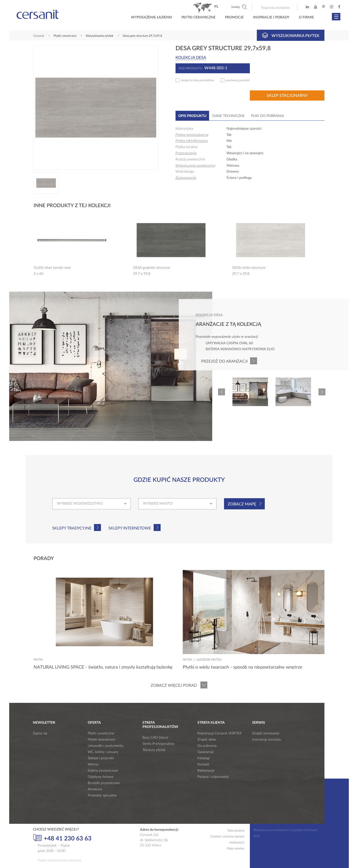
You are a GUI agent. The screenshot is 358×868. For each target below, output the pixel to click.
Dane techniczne (228, 116)
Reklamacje (206, 771)
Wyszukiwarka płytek (291, 35)
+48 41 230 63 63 (62, 838)
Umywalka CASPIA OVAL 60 (229, 343)
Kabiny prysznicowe (103, 771)
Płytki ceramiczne (199, 17)
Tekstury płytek (154, 750)
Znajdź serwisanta (266, 733)
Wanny (93, 764)
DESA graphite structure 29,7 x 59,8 (152, 271)
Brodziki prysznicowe (104, 783)
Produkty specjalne (102, 795)
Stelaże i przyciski (101, 758)
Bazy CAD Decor (155, 738)
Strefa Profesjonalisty (158, 744)
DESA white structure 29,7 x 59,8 (249, 271)
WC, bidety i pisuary (103, 752)
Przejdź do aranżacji (224, 361)
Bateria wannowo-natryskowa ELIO (240, 349)
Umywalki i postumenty (106, 746)
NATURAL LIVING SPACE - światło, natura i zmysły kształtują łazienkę (103, 667)
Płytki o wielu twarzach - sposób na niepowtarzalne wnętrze (243, 667)
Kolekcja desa (191, 58)
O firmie (306, 17)
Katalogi (203, 758)
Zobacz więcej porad (174, 685)
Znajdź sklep (207, 740)
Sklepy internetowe (130, 528)
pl (216, 7)
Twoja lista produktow (275, 8)
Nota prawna (236, 830)
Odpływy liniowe (101, 777)
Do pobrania (207, 746)
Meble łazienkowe (101, 740)
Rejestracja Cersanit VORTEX (220, 733)
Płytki (38, 660)
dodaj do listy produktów (197, 80)
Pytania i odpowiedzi (213, 777)
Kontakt (203, 764)
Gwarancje (205, 752)
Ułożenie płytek (209, 660)
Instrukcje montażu (267, 740)
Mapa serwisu (235, 848)
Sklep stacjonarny (287, 96)
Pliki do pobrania (268, 116)
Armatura (95, 789)
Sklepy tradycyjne (72, 528)
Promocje (234, 17)
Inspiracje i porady (271, 17)
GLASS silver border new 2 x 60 (52, 271)
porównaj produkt (238, 80)
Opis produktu (192, 116)
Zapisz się (40, 733)
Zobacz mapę (242, 504)
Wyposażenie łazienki (152, 17)
